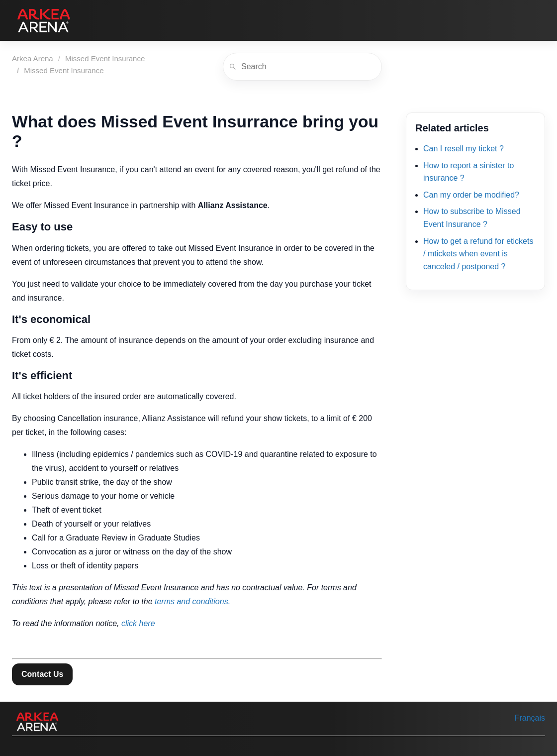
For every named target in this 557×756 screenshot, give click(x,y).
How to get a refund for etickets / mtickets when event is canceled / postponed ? (478, 254)
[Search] (302, 67)
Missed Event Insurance (105, 58)
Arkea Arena (33, 58)
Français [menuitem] (530, 718)
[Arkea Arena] (44, 20)
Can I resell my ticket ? (464, 149)
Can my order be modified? (471, 195)
